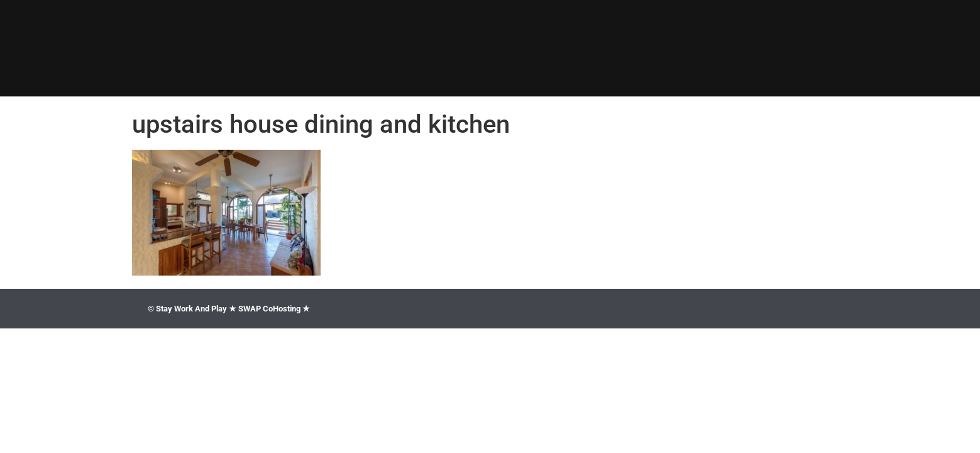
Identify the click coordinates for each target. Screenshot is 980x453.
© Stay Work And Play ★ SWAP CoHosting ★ (229, 309)
